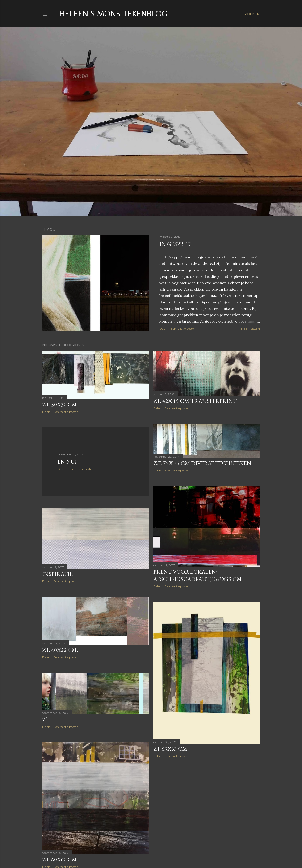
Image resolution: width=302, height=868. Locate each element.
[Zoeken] (252, 14)
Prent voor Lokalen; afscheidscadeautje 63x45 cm (198, 575)
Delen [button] (163, 329)
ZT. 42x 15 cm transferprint (195, 401)
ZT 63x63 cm (170, 749)
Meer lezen (250, 329)
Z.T (46, 719)
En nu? (67, 462)
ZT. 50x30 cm (60, 404)
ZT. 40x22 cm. (60, 650)
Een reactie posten (183, 329)
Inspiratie (57, 574)
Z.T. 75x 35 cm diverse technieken (202, 463)
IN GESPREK (175, 244)
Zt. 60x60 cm (60, 859)
